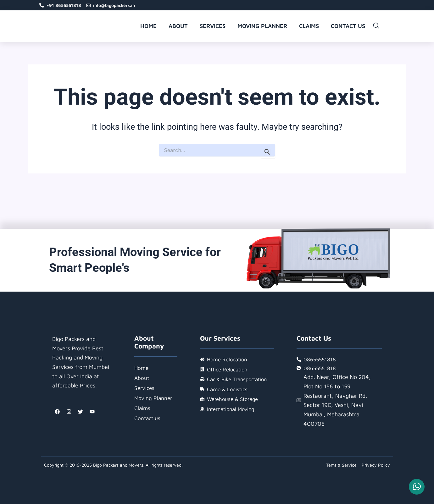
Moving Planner (262, 27)
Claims (309, 27)
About (178, 27)
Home (148, 27)
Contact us (348, 27)
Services (213, 27)
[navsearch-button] (376, 28)
